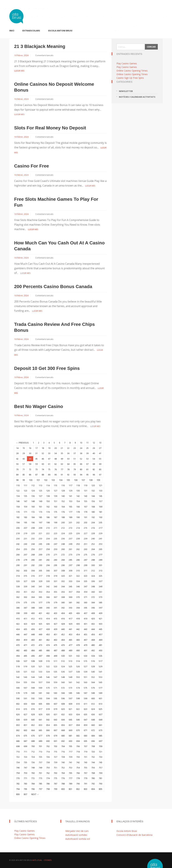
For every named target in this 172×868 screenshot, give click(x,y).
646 (78, 720)
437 (40, 629)
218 (18, 533)
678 (48, 736)
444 (93, 629)
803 (86, 789)
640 (33, 720)
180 (93, 512)
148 (33, 501)
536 (63, 672)
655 (55, 725)
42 (17, 459)
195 (25, 523)
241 (101, 539)
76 (56, 469)
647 (86, 720)
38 (81, 453)
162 (48, 507)
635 (86, 714)
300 (93, 565)
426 (48, 624)
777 (70, 778)
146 (18, 501)
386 (18, 608)
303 (25, 571)
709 (101, 746)
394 (78, 608)
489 (70, 650)
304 (33, 571)
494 (18, 656)
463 (55, 640)
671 (86, 730)
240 (93, 539)
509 (40, 661)
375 (25, 602)
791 (86, 784)
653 (40, 725)
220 (33, 533)
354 (48, 592)
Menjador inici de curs (77, 831)
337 (101, 581)
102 (46, 480)
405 (70, 613)
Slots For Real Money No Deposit (50, 128)
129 (70, 491)
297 (70, 565)
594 (48, 698)
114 (48, 485)
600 (93, 698)
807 (25, 794)
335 (86, 581)
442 (78, 629)
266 (18, 555)
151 (55, 501)
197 (40, 523)
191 (86, 517)
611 (86, 704)
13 (100, 443)
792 (93, 784)
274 (78, 555)
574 (78, 688)
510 (48, 661)
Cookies (48, 860)
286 (78, 560)
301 (101, 565)
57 (24, 464)
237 (70, 539)
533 (40, 672)
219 (25, 533)
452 (63, 634)
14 (17, 448)
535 (55, 672)
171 (25, 512)
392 (63, 608)
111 (25, 485)
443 (86, 629)
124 (33, 491)
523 (55, 666)
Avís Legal (37, 860)
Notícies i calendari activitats (137, 97)
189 (70, 517)
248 (63, 544)
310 (78, 571)
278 (18, 560)
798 (48, 789)
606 (48, 704)
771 (25, 778)
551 (86, 677)
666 (48, 730)
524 (63, 666)
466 (78, 640)
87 (36, 475)
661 (101, 725)
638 (18, 720)
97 (100, 475)
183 (25, 517)
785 (40, 784)
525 (70, 666)
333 (70, 581)
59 (36, 464)
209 (40, 528)
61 (49, 464)
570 (48, 688)
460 (33, 640)
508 (33, 661)
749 (40, 768)
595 (55, 698)
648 (93, 720)
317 (40, 576)
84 (17, 475)
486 (48, 650)
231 (25, 539)
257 (40, 549)
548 (63, 677)
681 (70, 736)
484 (33, 650)
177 (70, 512)
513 (70, 661)
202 (78, 523)
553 (101, 677)
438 (48, 629)
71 (24, 469)
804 (93, 789)
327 (25, 581)
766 (78, 773)
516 (93, 661)
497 (40, 656)
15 (24, 448)
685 (101, 736)
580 (33, 693)
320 (63, 576)
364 (33, 597)
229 (101, 533)
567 (25, 688)
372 (93, 597)
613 (101, 704)
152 (63, 501)
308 (63, 571)
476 (63, 645)
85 (24, 475)
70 (17, 469)
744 (93, 762)
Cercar (151, 47)
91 (62, 475)
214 (78, 528)
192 (93, 517)
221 (40, 533)
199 (55, 523)
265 (101, 549)
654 (48, 725)
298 (78, 565)
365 (40, 597)
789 (70, 784)
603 (25, 704)
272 (63, 555)
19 (49, 448)
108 (91, 480)
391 (55, 608)
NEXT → (35, 794)
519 (25, 666)
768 (93, 773)
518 (18, 666)
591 (25, 698)
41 (100, 453)
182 (18, 517)
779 (86, 778)
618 (48, 709)
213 (70, 528)
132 (93, 491)
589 (101, 693)
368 (63, 597)
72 (30, 469)
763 (55, 773)
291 (25, 565)
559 (55, 682)
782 (18, 784)
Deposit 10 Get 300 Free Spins (47, 368)
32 (43, 453)
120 (93, 485)
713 (40, 752)
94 (81, 475)
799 (55, 789)
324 (93, 576)
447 (25, 634)
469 (101, 640)
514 (78, 661)
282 (48, 560)
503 (86, 656)
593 (40, 698)
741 (70, 762)
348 (93, 586)
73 (36, 469)
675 (25, 736)
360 (93, 592)
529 (101, 666)
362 (18, 597)
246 (48, 544)
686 (18, 741)
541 (101, 672)
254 (18, 549)
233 (40, 539)
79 (75, 469)
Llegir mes (19, 71)
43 (24, 459)
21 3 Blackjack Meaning (40, 46)
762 (48, 773)
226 (78, 533)
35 (62, 453)
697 (101, 741)
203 (86, 523)
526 (78, 666)
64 (68, 464)
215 (86, 528)
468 (93, 640)
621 (70, 709)
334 (78, 581)
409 (101, 613)
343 (55, 586)
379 (55, 602)
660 (93, 725)
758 (18, 773)
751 (55, 768)
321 (70, 576)
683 (86, 736)
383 (86, 602)
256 (33, 549)
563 (86, 682)
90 (56, 475)
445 (101, 629)
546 (48, 677)
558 (48, 682)
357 (70, 592)
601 (101, 698)
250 (78, 544)
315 (25, 576)
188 (63, 517)
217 (101, 528)
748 (33, 768)
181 (101, 512)
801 (70, 789)
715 (55, 752)
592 (33, 698)
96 (94, 475)
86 (30, 475)
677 (40, 736)
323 (86, 576)
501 (70, 656)
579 (25, 693)
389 (40, 608)
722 (18, 757)
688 (33, 741)
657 (70, 725)
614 (18, 709)
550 (78, 677)
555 (25, 682)
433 (101, 624)
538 (78, 672)
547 (55, 677)
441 (70, 629)
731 (86, 757)
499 (55, 656)
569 (40, 688)
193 (101, 517)
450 (48, 634)
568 (33, 688)
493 (101, 650)
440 (63, 629)
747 (25, 768)
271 (55, 555)
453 (70, 634)
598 (78, 698)
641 (40, 720)
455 (86, 634)
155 (86, 501)
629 (40, 714)
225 (70, 533)
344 (63, 586)
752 (63, 768)
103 (53, 480)
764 (63, 773)
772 (33, 778)
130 (78, 491)
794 (18, 789)
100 (31, 480)
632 (63, 714)
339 (25, 586)
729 (70, 757)
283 (55, 560)
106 (76, 480)
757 (101, 768)
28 (17, 453)
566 (18, 688)
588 (93, 693)
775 (55, 778)
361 (101, 592)
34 (56, 453)
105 (68, 480)
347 (86, 586)
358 (78, 592)
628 (33, 714)
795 (25, 789)
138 (48, 496)
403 (55, 613)
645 (70, 720)
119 (86, 485)
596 (63, 698)
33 (49, 453)
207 (25, 528)
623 (86, 709)
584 (63, 693)
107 (83, 480)
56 (17, 464)
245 (40, 544)
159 (25, 507)
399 (25, 613)
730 (78, 757)
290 (18, 565)
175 (55, 512)
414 (48, 619)
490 (78, 650)
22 (68, 448)
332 (63, 581)
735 (25, 762)
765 (70, 773)
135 (25, 496)
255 (25, 549)
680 (63, 736)
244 (33, 544)
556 (33, 682)
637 (101, 714)
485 (40, 650)
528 (93, 666)
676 (33, 736)
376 (33, 602)
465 (70, 640)
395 (86, 608)
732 (93, 757)
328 (33, 581)
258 (48, 549)
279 (25, 560)
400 (33, 613)
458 (18, 640)
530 (18, 672)
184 (33, 517)
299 (86, 565)
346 (78, 586)
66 (81, 464)
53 (87, 459)
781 (101, 778)
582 (48, 693)
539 (86, 672)
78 (68, 469)
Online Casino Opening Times (132, 71)
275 (86, 555)
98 (17, 480)
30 (30, 453)
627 (25, 714)
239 (86, 539)
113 (40, 485)
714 (48, 752)
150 (48, 501)
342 (48, 586)
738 (48, 762)
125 (40, 491)
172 (33, 512)
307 (55, 571)
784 (33, 784)
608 (63, 704)
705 (70, 746)
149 (40, 501)
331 (55, 581)
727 (55, 757)
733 (101, 757)
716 (63, 752)
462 (48, 640)
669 (70, 730)
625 (101, 709)
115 (55, 485)
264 (93, 549)
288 (93, 560)
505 (101, 656)
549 (70, 677)
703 (55, 746)
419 (86, 619)
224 (63, 533)
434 (18, 629)
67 (87, 464)
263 (86, 549)
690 (48, 741)
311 (86, 571)
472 (33, 645)
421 (101, 619)
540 (93, 672)
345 (70, 586)
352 (33, 592)
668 (63, 730)
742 (78, 762)
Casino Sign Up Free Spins (130, 78)
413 (40, 619)
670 (78, 730)
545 (40, 677)
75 (49, 469)
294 (48, 565)
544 (33, 677)
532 (33, 672)
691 (55, 741)
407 (86, 613)
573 (70, 688)
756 (93, 768)
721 (101, 752)
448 (33, 634)
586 (78, 693)
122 (18, 491)
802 (78, 789)
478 (78, 645)
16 (30, 448)
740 (63, 762)
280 (33, 560)
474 (48, 645)
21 (62, 448)
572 (63, 688)
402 (48, 613)
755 (86, 768)
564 (93, 682)
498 (48, 656)
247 (55, 544)
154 (78, 501)
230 (18, 539)
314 (18, 576)
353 (40, 592)
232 (33, 539)
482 (18, 650)
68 (94, 464)
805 (101, 789)
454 (78, 634)
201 (70, 523)
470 (18, 645)
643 (55, 720)
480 (93, 645)
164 (63, 507)
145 (101, 496)
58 (30, 464)
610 (78, 704)
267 (25, 555)
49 (62, 459)
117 (70, 485)
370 (78, 597)
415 (55, 619)
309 (70, 571)
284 (63, 560)
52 (81, 459)
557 (40, 682)
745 (101, 762)
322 (78, 576)
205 (101, 523)
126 (48, 491)
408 (93, 613)
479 (86, 645)
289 (101, 560)
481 (101, 645)
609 (70, 704)
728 (63, 757)
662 (18, 730)
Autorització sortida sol (78, 839)
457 (101, 634)
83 (100, 469)
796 (33, 789)
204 (93, 523)
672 (93, 730)
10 (81, 443)
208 (33, 528)
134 (18, 496)
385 (101, 602)
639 (25, 720)
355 (55, 592)
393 (70, 608)
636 (93, 714)
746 (18, 768)
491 (86, 650)
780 (93, 778)
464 (63, 640)
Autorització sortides (76, 835)
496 (33, 656)
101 (38, 480)
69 (100, 464)
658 (78, 725)
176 (63, 512)
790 (78, 784)
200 (63, 523)
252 (93, 544)
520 (33, 666)
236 (63, 539)
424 (33, 624)
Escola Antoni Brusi (60, 31)
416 (63, 619)
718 (78, 752)
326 (18, 581)
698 (18, 746)
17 (36, 448)
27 (100, 448)
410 (18, 619)
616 (33, 709)
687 (25, 741)
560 (63, 682)
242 (18, 544)
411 (25, 619)
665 (40, 730)
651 (25, 725)
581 (40, 693)
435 (25, 629)
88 (43, 475)
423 (25, 624)
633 (70, 714)
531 (25, 672)
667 (55, 730)
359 (86, 592)
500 (63, 656)
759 (25, 773)
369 (70, 597)
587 (86, 693)
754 (78, 768)
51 (75, 459)
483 (25, 650)
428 (63, 624)
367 (55, 597)
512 (63, 661)
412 (33, 619)
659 (86, 725)
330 (48, 581)
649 (101, 720)
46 (43, 459)
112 (33, 485)
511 (55, 661)
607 (55, 704)
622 (78, 709)
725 (40, 757)
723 (25, 757)
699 (25, 746)
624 (93, 709)
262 (78, 549)
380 (63, 602)
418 (78, 619)
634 (78, 714)
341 (40, 586)
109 (98, 480)
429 (70, 624)
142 (78, 496)
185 (40, 517)
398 (18, 613)
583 (55, 693)
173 (40, 512)
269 (40, 555)
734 (18, 762)
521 (40, 666)
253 (101, 544)
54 (94, 459)
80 (81, 469)
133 (101, 491)
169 (101, 507)
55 (100, 459)
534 (48, 672)
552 (93, 677)
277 (101, 555)
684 (93, 736)
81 (87, 469)
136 (33, 496)
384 (93, 602)
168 (93, 507)
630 (48, 714)
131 (86, 491)
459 (25, 640)
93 (75, 475)
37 (75, 453)
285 (70, 560)
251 (86, 544)
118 (78, 485)
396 (93, 608)
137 (40, 496)
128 (63, 491)
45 (36, 459)
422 (18, 624)
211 (55, 528)
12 (94, 443)
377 (40, 602)
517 (101, 661)
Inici (12, 31)
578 (18, 693)
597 (70, 698)
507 (25, 661)
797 (40, 789)
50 (68, 459)
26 (94, 448)
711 (25, 752)
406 (78, 613)
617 (40, 709)
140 (63, 496)
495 (25, 656)
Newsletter (126, 91)
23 (75, 448)
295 (55, 565)
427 (55, 624)
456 (93, 634)
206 (18, 528)
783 (25, 784)
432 (93, 624)
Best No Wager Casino (39, 406)
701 (40, 746)
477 (70, 645)
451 (55, 634)
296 (63, 565)
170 (18, 512)
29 (24, 453)
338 (18, 586)
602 (18, 704)
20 (56, 448)
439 (55, 629)
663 (25, 730)
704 (63, 746)
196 (33, 523)
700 (33, 746)
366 (48, 597)
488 (63, 650)
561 (70, 682)
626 (18, 714)
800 (63, 789)
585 (70, 693)
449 (40, 634)
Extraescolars (31, 31)
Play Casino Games (127, 63)
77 (62, 469)
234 (48, 539)
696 (93, 741)
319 (55, 576)
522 (48, 666)
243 (25, 544)
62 (56, 464)
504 (93, 656)
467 (86, 640)
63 (62, 464)
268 (33, 555)
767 (86, 773)
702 (48, 746)
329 (40, 581)
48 (56, 459)
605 (40, 704)
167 (86, 507)
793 (101, 784)
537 (70, 672)
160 (33, 507)
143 (86, 496)
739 (55, 762)
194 (18, 523)
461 (40, 640)
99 (24, 480)
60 (43, 464)
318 (48, 576)
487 (55, 650)
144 (93, 496)
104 (61, 480)
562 (78, 682)
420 (93, 619)
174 (48, 512)
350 (18, 592)
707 (86, 746)
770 (18, 778)
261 (70, 549)
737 (40, 762)
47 (49, 459)
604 (33, 704)
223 (55, 533)
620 (63, 709)
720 (93, 752)
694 (78, 741)
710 (18, 752)
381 (70, 602)
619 (55, 709)
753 (70, 768)
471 (25, 645)
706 (78, 746)
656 (63, 725)
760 (33, 773)
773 (40, 778)
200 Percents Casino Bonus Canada (53, 287)
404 (63, 613)
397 (101, 608)
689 (40, 741)
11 (87, 443)
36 (68, 453)
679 (55, 736)
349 (101, 586)
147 (25, 501)
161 (40, 507)
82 (94, 469)
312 (93, 571)
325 (101, 576)
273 (70, 555)
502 (78, 656)
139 (55, 496)
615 (25, 709)
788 (63, 784)
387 (25, 608)
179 (86, 512)
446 (18, 634)
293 (40, 565)
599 (86, 698)
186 (48, 517)
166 (78, 507)
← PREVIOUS (22, 443)
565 (101, 682)
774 (48, 778)
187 (55, 517)
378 (48, 602)
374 (18, 602)
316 (33, 576)
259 (55, 549)
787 (55, 784)
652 (33, 725)
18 (43, 448)
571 (55, 688)
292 (33, 565)
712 (33, 752)
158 (18, 507)
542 (18, 677)
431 (86, 624)
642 (48, 720)
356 (63, 592)
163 (55, 507)
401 (40, 613)
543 (25, 677)
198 (48, 523)
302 (18, 571)
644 (63, 720)
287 (86, 560)
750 (48, 768)
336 (93, 581)
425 (40, 624)
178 (78, 512)
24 (81, 448)
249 (70, 544)
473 (40, 645)
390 (48, 608)
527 (86, 666)
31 (36, 453)
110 (18, 485)
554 (18, 682)
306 (48, 571)
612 (93, 704)
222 (48, 533)
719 (86, 752)
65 (75, 464)
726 (48, 757)
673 (101, 730)
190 (78, 517)
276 (93, 555)
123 (25, 491)
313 (101, 571)
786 (48, 784)
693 (70, 741)
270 (48, 555)
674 (18, 736)
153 (70, 501)
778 (78, 778)
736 (33, 762)
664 (33, 730)
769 (101, 773)
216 (93, 528)
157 (101, 501)
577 (101, 688)
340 (33, 586)
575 (86, 688)
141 (70, 496)
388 (33, 608)
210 (48, 528)
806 (18, 794)
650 (18, 725)
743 (86, 762)
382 (78, 602)
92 (68, 475)
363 (25, 597)
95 (87, 475)
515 (86, 661)
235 (55, 539)
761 (40, 773)
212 (63, 528)
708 (93, 746)
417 (70, 619)
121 (101, 485)
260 (63, 549)
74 (43, 469)
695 (86, 741)
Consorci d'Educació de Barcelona (134, 835)
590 (18, 698)
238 (78, 539)
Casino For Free (32, 166)
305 (40, 571)
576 (93, 688)
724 (33, 757)
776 (63, 778)
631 (55, 714)
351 (25, 592)
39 (87, 453)
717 (70, 752)
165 (70, 507)
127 (55, 491)
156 (93, 501)
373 (101, 597)
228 (93, 533)
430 (78, 624)
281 (40, 560)
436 (33, 629)
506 (18, 661)
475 (55, 645)
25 (87, 448)
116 (63, 485)
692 (63, 741)
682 (78, 736)
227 (86, 533)
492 (93, 650)
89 (49, 475)
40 (94, 453)
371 (86, 597)
